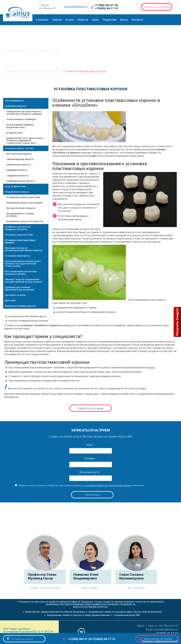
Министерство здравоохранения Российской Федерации (55, 612)
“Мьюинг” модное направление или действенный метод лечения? (24, 281)
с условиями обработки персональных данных (107, 485)
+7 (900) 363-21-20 (106, 5)
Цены (95, 20)
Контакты (137, 20)
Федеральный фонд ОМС (127, 615)
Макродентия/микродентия (20, 306)
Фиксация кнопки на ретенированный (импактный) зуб (24, 249)
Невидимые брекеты (17, 170)
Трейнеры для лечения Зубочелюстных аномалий (19, 288)
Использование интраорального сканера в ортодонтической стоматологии (23, 264)
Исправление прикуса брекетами (23, 197)
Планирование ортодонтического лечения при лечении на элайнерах (24, 113)
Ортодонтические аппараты (21, 208)
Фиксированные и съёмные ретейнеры (20, 215)
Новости (83, 20)
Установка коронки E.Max (19, 235)
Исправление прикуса (17, 192)
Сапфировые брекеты (17, 176)
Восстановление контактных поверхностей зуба (21, 273)
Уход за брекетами (15, 186)
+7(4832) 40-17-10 (106, 8)
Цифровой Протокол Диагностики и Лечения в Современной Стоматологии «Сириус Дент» (25, 140)
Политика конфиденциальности (160, 641)
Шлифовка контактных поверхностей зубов (18, 228)
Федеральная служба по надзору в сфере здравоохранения (78, 615)
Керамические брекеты (18, 165)
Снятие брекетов (14, 101)
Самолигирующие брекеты (20, 159)
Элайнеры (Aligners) (15, 106)
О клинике (42, 20)
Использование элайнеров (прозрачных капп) (20, 126)
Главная (57, 20)
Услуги (70, 20)
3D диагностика (14, 133)
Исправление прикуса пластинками (24, 203)
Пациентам (110, 20)
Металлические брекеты (19, 154)
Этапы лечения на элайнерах (21, 119)
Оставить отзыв (20, 639)
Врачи (124, 20)
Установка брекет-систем (19, 148)
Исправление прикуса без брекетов (25, 221)
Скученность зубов (15, 295)
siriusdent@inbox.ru (76, 7)
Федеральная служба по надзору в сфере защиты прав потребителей (125, 612)
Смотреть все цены (91, 408)
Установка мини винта (17, 256)
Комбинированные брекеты (20, 181)
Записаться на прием (157, 7)
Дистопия (10, 300)
